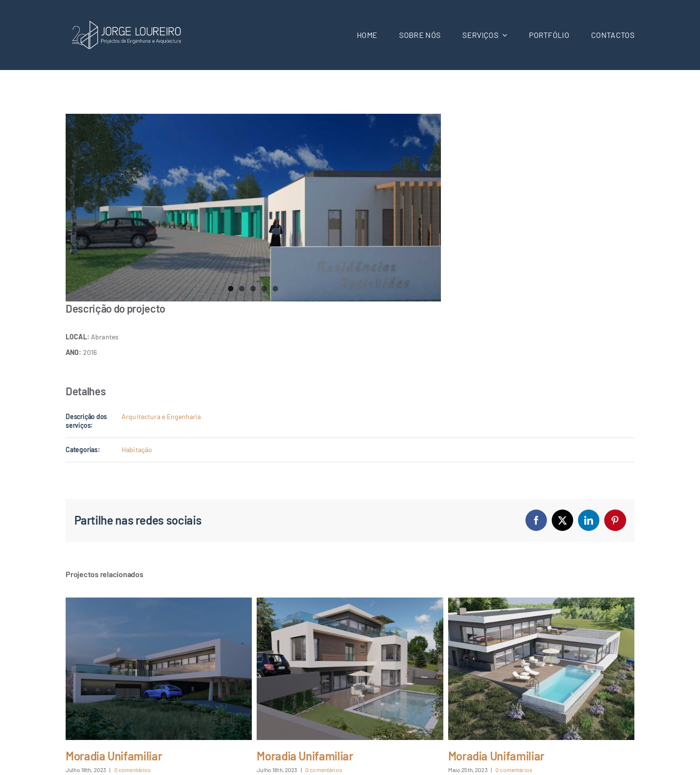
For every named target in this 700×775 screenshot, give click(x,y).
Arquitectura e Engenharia (161, 416)
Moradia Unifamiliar (114, 756)
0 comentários (133, 770)
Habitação (137, 449)
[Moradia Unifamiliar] (159, 602)
